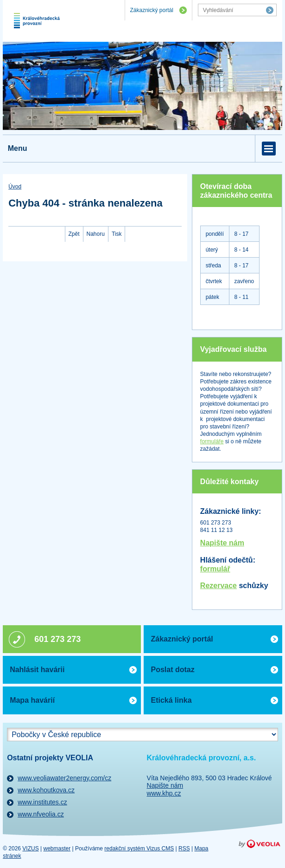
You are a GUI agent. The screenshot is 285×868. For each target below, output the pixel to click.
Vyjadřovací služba (233, 349)
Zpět (74, 234)
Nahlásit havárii (37, 670)
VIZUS (30, 849)
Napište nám (222, 543)
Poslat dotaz (172, 670)
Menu (18, 148)
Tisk (117, 234)
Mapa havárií (32, 700)
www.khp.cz (164, 793)
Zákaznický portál (151, 10)
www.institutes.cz (42, 802)
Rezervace (218, 586)
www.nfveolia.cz (41, 814)
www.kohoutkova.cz (46, 790)
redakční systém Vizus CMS (139, 849)
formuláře (212, 441)
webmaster (57, 849)
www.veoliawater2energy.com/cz (64, 778)
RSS (184, 849)
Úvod (15, 187)
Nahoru (96, 234)
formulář (215, 569)
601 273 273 (57, 639)
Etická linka (171, 700)
